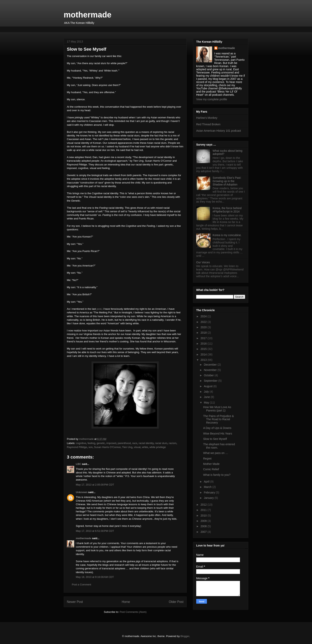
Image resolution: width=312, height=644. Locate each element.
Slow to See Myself (215, 439)
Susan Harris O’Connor (107, 447)
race (135, 443)
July (207, 392)
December (211, 365)
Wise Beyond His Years (218, 434)
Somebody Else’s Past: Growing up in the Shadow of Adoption (227, 181)
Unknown (82, 492)
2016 (204, 344)
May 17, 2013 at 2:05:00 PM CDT (95, 485)
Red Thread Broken (208, 124)
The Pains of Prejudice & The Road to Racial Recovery (218, 419)
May (207, 403)
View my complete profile (212, 99)
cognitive (81, 443)
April (207, 482)
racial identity (146, 443)
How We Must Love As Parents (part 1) (217, 409)
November (211, 370)
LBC (78, 464)
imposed (111, 443)
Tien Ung (127, 447)
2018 (204, 333)
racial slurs (161, 443)
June (207, 397)
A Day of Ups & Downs (217, 428)
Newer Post (75, 602)
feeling (91, 443)
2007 (204, 532)
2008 (204, 526)
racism (173, 443)
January (209, 498)
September (211, 381)
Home (126, 602)
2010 (204, 516)
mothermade (88, 15)
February (210, 492)
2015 (204, 349)
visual (137, 447)
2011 (204, 510)
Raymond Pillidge (77, 447)
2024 (204, 316)
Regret (207, 459)
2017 (204, 338)
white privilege (158, 447)
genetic (101, 443)
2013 (204, 360)
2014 (204, 354)
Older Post (176, 602)
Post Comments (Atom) (133, 612)
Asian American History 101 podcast (219, 131)
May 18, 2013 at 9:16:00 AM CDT (95, 577)
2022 (204, 322)
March (208, 487)
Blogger (185, 636)
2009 (204, 521)
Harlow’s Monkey (207, 118)
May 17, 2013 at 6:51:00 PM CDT (95, 531)
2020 (204, 327)
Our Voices (203, 262)
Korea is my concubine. (227, 235)
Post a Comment (81, 585)
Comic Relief (211, 469)
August (208, 386)
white (145, 447)
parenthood (124, 443)
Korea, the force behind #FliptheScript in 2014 (227, 210)
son (90, 447)
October (209, 375)
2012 (204, 505)
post (99, 309)
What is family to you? (217, 475)
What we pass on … (216, 453)
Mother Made (211, 464)
